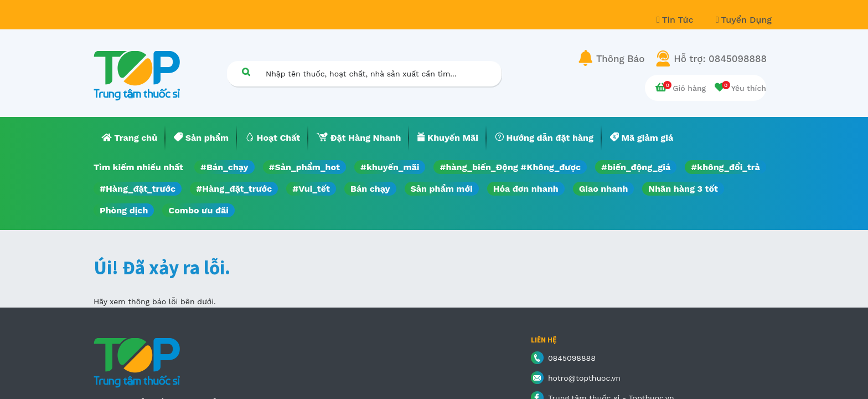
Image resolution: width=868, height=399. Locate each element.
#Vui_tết (311, 189)
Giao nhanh (604, 189)
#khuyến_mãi (390, 167)
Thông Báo (620, 59)
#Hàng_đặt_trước (138, 189)
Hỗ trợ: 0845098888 (720, 59)
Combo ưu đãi (198, 210)
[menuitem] (130, 138)
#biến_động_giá (636, 167)
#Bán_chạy (224, 167)
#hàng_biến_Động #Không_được (510, 167)
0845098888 (572, 358)
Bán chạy (370, 189)
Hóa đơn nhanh (526, 189)
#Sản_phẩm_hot (304, 167)
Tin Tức (676, 20)
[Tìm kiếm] (246, 72)
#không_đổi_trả (725, 167)
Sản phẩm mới (442, 189)
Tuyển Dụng (744, 20)
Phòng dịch (124, 210)
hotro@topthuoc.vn (584, 378)
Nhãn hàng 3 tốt (683, 189)
